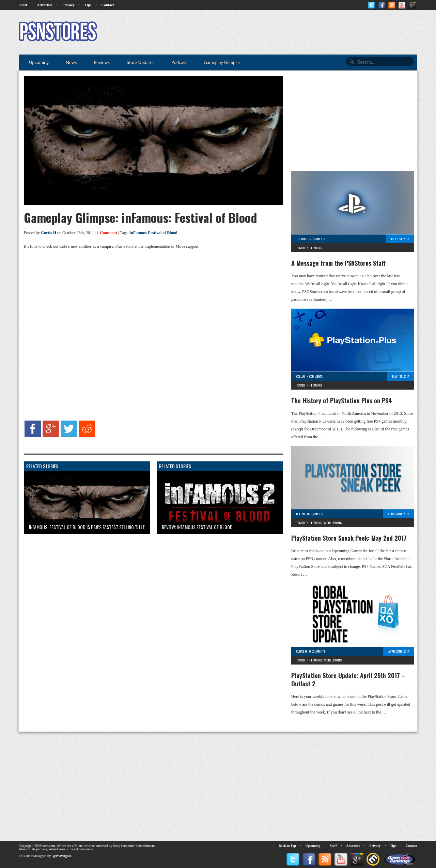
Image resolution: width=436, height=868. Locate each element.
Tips (88, 5)
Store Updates (333, 523)
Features (316, 248)
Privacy (68, 5)
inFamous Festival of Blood (154, 233)
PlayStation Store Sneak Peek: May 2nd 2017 (349, 538)
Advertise (45, 5)
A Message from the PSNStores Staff (338, 263)
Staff (23, 5)
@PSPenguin (62, 856)
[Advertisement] (293, 32)
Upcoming (313, 846)
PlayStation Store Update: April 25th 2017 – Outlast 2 (348, 679)
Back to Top (287, 846)
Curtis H (49, 233)
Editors (301, 239)
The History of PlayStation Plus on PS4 (342, 400)
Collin (301, 376)
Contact (107, 5)
